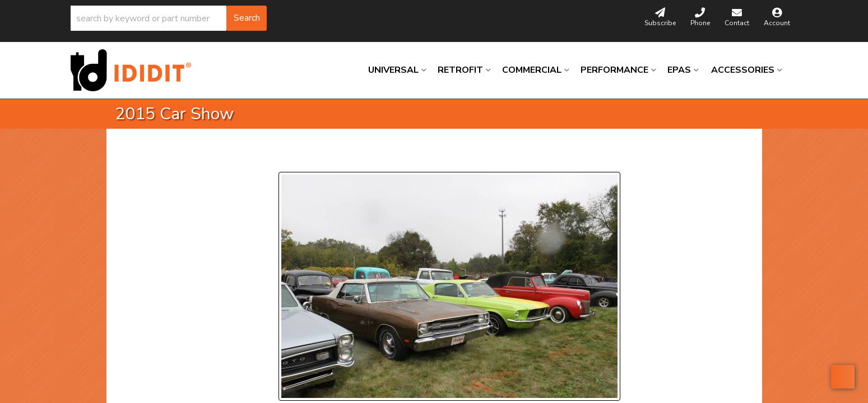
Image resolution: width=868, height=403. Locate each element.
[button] (169, 18)
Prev (294, 158)
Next (381, 158)
